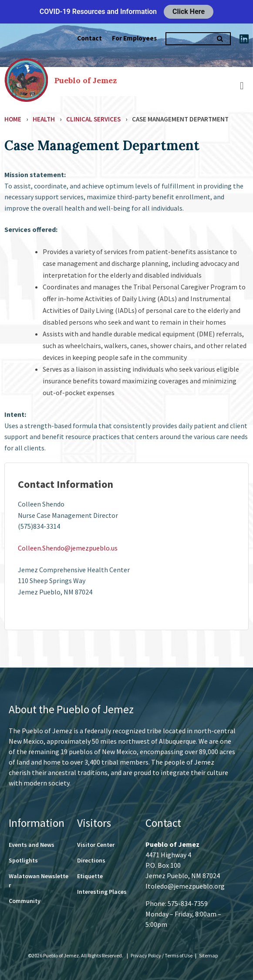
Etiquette (90, 876)
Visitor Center (96, 845)
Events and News (32, 845)
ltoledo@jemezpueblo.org (185, 886)
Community (25, 901)
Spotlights (23, 860)
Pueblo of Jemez (86, 80)
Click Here (189, 12)
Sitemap (208, 955)
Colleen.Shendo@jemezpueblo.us (68, 548)
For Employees (134, 38)
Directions (91, 860)
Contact (89, 38)
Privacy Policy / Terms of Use (162, 955)
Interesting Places (102, 892)
